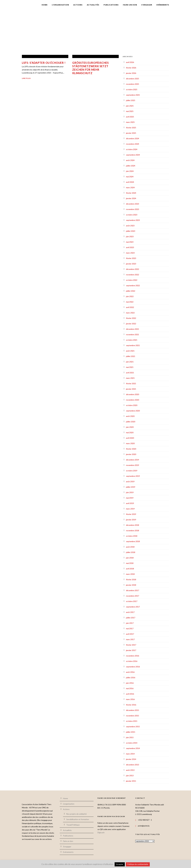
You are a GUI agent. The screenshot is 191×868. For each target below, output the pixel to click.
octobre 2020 (132, 405)
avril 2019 (130, 503)
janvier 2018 (131, 585)
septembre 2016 (133, 667)
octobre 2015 (132, 721)
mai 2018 (130, 563)
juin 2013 (130, 776)
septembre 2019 (133, 476)
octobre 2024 (132, 149)
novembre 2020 (133, 400)
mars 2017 (130, 639)
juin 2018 (130, 558)
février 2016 (131, 705)
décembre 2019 (133, 460)
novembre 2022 (133, 275)
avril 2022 (130, 307)
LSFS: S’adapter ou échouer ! (44, 63)
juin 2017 (130, 623)
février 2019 (131, 514)
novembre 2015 (133, 716)
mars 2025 (130, 122)
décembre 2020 (133, 394)
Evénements (163, 5)
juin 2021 (130, 362)
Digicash (101, 832)
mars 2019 (130, 509)
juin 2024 (130, 171)
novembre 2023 (133, 209)
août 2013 (130, 770)
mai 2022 (130, 302)
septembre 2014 (133, 748)
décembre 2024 (133, 138)
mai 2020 (130, 432)
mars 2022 (130, 313)
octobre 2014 (132, 743)
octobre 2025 (132, 89)
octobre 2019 (132, 471)
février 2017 (131, 645)
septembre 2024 (133, 155)
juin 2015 (130, 737)
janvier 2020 (131, 454)
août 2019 (130, 481)
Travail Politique (73, 825)
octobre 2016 (132, 661)
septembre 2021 (133, 345)
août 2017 (130, 612)
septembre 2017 (133, 607)
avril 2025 (130, 117)
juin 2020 (130, 427)
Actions (78, 5)
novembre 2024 (133, 144)
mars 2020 (130, 443)
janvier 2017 (131, 650)
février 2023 (131, 258)
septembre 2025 (133, 95)
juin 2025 (130, 106)
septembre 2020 (133, 411)
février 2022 (131, 318)
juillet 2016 (131, 677)
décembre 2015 (133, 710)
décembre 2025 (133, 79)
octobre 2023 (132, 215)
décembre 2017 (133, 590)
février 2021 (131, 383)
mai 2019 (130, 498)
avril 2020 (130, 438)
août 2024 (130, 160)
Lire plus (26, 78)
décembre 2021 (133, 329)
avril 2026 (130, 62)
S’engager (147, 5)
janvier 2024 (131, 198)
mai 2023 (130, 242)
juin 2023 (130, 236)
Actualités (93, 5)
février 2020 (131, 449)
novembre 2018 (133, 530)
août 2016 (130, 672)
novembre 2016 (133, 656)
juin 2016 (130, 683)
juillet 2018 (131, 552)
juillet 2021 (131, 356)
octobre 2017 (132, 601)
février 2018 (131, 579)
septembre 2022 (133, 285)
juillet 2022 (131, 291)
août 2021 (130, 351)
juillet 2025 (131, 100)
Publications (111, 5)
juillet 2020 (131, 422)
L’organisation (60, 5)
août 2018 (130, 547)
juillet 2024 (131, 166)
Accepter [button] (120, 864)
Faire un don (130, 5)
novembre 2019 (133, 465)
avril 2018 (130, 569)
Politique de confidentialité (138, 864)
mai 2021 (130, 367)
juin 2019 (130, 492)
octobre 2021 (132, 340)
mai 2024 (130, 177)
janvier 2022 (131, 324)
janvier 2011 (131, 781)
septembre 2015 (133, 726)
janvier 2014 (131, 759)
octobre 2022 (132, 280)
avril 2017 (130, 634)
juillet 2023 (131, 231)
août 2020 (130, 416)
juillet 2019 (131, 487)
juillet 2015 (131, 732)
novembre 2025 (133, 84)
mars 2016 (130, 699)
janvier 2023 (131, 264)
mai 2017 (130, 628)
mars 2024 (130, 187)
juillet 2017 (131, 618)
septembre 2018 (133, 541)
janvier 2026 (131, 73)
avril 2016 (130, 694)
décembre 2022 (133, 269)
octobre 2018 (132, 536)
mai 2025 (130, 111)
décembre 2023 (133, 204)
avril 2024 (130, 182)
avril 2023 (130, 247)
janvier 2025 (131, 133)
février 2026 (131, 68)
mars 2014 (130, 754)
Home (45, 5)
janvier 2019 (131, 520)
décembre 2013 (133, 765)
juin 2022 (130, 296)
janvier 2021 (131, 389)
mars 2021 (130, 378)
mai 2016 (130, 688)
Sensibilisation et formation (78, 819)
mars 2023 (130, 253)
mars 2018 (130, 574)
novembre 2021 (133, 334)
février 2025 (131, 128)
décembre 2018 (133, 525)
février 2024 (131, 193)
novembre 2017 (133, 596)
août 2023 (130, 226)
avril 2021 (130, 373)
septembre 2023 (133, 220)
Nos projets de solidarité (76, 814)
